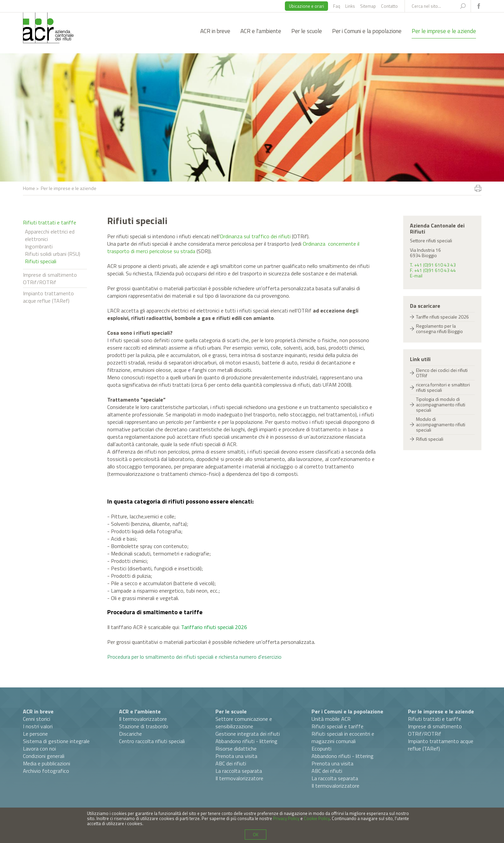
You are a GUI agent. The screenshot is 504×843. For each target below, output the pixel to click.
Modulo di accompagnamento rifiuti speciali (441, 424)
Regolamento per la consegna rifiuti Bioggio (439, 329)
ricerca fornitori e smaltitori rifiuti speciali (443, 387)
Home (29, 188)
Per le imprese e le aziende (444, 31)
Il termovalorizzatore (143, 719)
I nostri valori (38, 726)
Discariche (130, 734)
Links (350, 6)
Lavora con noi (39, 749)
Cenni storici (37, 719)
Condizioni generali (44, 756)
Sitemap (368, 6)
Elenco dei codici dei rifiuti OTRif (442, 373)
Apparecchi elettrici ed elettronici (50, 235)
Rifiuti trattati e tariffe (50, 222)
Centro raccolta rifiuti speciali (152, 741)
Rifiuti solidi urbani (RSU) (53, 254)
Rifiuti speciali (41, 261)
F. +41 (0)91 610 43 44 (433, 270)
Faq (337, 6)
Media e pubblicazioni (47, 763)
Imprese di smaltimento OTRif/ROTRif (50, 278)
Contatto (389, 6)
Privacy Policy (286, 818)
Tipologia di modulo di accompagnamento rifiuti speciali (441, 404)
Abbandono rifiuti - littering (246, 741)
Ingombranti (39, 246)
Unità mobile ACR (331, 719)
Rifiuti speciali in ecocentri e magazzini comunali (343, 737)
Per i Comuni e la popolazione (367, 31)
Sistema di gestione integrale (56, 741)
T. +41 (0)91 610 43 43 (433, 265)
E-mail (416, 276)
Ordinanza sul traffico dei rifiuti (255, 236)
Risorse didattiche (236, 749)
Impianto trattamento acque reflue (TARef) (48, 297)
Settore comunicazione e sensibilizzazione (244, 723)
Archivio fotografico (46, 771)
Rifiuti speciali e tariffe (337, 726)
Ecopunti (321, 749)
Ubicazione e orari (306, 6)
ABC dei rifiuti (231, 763)
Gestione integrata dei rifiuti (248, 734)
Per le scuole (307, 31)
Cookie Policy (317, 818)
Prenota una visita (236, 756)
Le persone (35, 734)
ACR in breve (215, 31)
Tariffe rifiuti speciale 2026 (442, 317)
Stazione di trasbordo (144, 726)
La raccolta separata (239, 771)
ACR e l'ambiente (261, 31)
